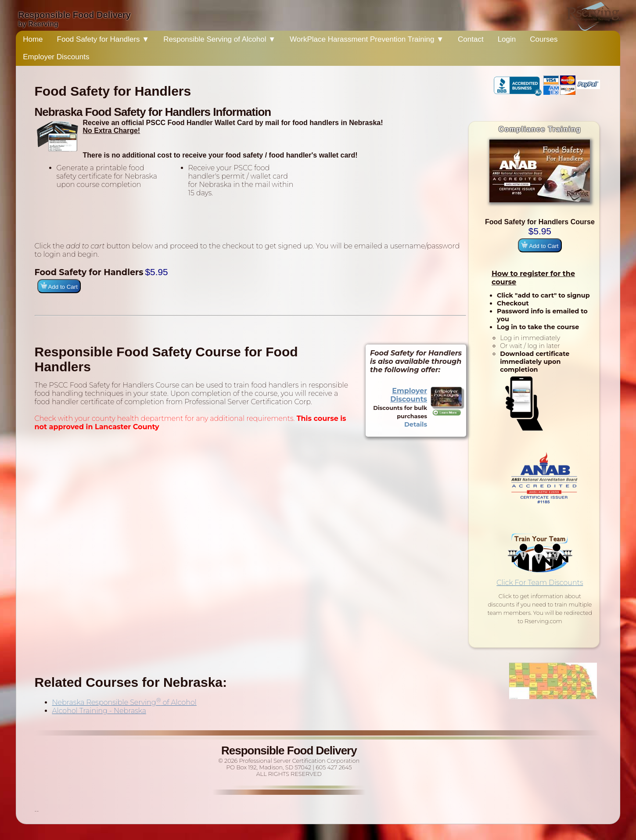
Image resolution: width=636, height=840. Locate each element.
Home (33, 39)
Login (507, 39)
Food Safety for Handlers (103, 39)
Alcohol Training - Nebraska (99, 711)
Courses (544, 39)
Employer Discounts (56, 57)
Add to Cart (540, 245)
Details (416, 424)
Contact (471, 39)
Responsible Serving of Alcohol (219, 39)
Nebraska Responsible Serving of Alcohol (124, 702)
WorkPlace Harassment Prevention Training (367, 39)
